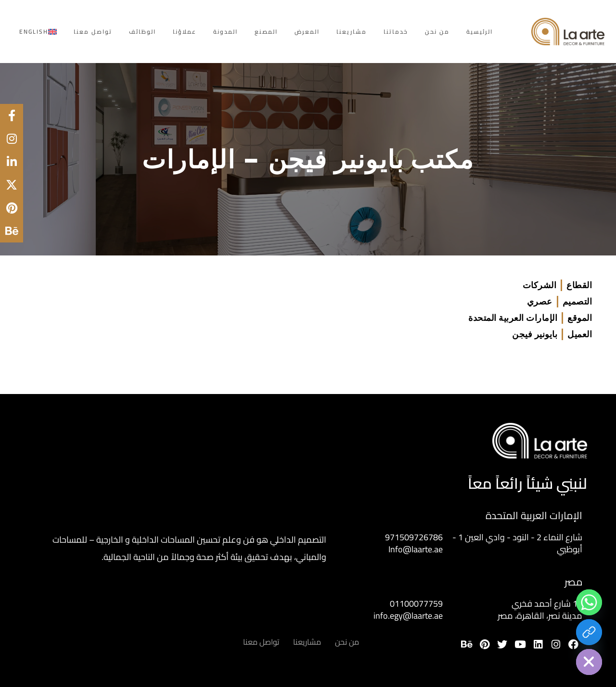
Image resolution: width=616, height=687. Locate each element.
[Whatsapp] (589, 602)
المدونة (225, 32)
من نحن (437, 32)
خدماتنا (396, 32)
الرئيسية (480, 32)
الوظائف (142, 32)
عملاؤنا (185, 32)
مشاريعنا (352, 32)
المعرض (307, 32)
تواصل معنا (93, 32)
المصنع (266, 32)
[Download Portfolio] (589, 632)
